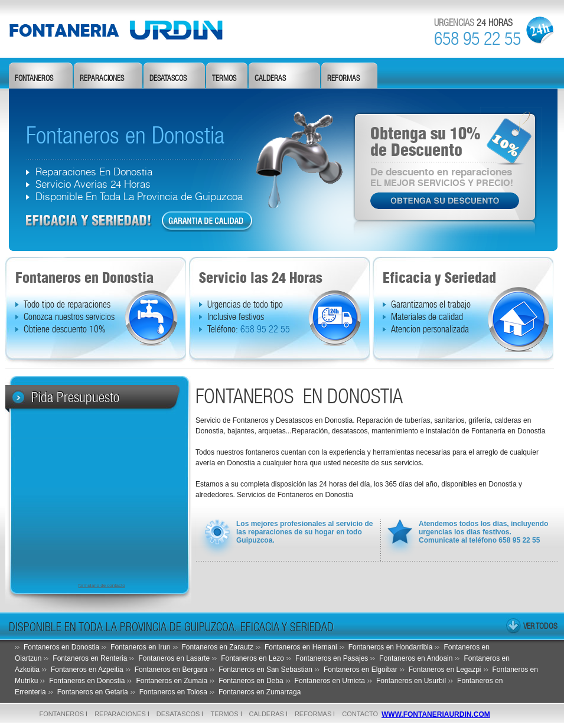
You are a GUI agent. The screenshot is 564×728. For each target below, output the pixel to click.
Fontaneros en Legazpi (445, 670)
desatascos (168, 78)
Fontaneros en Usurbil (411, 681)
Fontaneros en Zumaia (172, 681)
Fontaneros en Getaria (93, 692)
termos (224, 78)
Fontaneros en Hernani (301, 647)
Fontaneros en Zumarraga (260, 692)
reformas (343, 78)
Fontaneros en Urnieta (330, 681)
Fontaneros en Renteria (90, 658)
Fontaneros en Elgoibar (361, 670)
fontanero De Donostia (125, 30)
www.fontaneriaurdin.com (436, 714)
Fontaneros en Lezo (252, 658)
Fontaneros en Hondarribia (391, 647)
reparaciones (102, 78)
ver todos (540, 626)
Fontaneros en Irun (140, 647)
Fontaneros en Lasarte (174, 658)
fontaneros (34, 78)
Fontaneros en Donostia (61, 647)
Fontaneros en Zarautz (218, 647)
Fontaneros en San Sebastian (265, 670)
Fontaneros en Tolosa (173, 692)
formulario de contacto (101, 585)
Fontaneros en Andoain (416, 658)
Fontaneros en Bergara (171, 670)
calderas (270, 78)
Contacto (360, 714)
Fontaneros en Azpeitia (87, 670)
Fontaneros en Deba (251, 681)
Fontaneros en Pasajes (332, 658)
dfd (89, 221)
